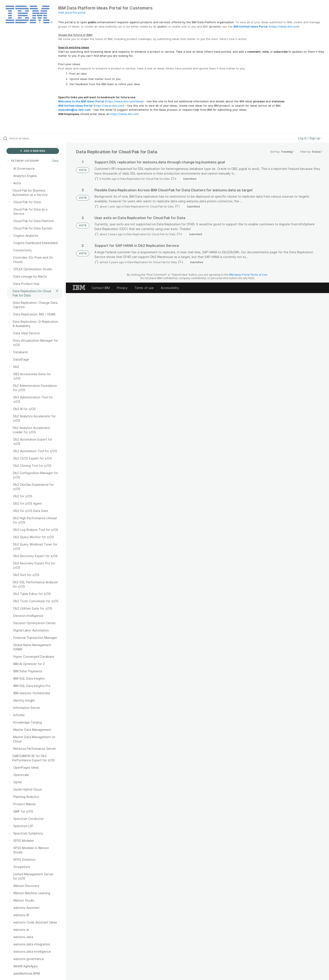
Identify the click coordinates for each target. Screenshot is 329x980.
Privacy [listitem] (122, 288)
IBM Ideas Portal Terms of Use (248, 275)
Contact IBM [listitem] (101, 288)
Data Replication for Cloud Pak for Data (145, 179)
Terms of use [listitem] (144, 288)
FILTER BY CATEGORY (23, 161)
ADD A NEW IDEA (33, 151)
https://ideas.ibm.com (284, 26)
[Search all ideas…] (38, 138)
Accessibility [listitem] (170, 288)
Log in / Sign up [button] (310, 138)
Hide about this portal (72, 13)
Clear (55, 161)
